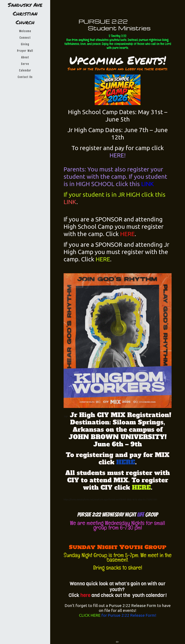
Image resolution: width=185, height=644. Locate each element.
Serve (25, 64)
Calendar (25, 70)
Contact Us (25, 77)
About (25, 57)
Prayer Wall (25, 51)
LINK (148, 184)
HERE (127, 234)
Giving (25, 44)
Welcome (25, 31)
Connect (25, 38)
